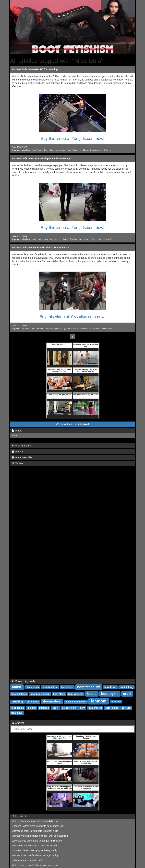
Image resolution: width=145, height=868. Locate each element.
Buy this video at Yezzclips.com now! (73, 317)
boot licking (60, 329)
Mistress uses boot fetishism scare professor (35, 865)
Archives (18, 723)
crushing (17, 702)
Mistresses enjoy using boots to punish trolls (35, 831)
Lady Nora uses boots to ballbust (29, 860)
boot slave (54, 239)
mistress (44, 708)
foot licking (18, 708)
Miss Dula (26, 150)
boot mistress (84, 239)
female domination (45, 150)
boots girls (64, 239)
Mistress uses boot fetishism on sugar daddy (35, 855)
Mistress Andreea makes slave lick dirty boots (35, 821)
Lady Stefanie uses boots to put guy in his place (37, 841)
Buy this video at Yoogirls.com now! (72, 138)
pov (82, 708)
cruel (34, 150)
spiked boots (84, 150)
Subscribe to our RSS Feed (72, 424)
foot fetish (116, 702)
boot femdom (50, 687)
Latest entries (21, 816)
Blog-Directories (22, 457)
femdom (74, 239)
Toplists (17, 463)
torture (57, 150)
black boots (32, 687)
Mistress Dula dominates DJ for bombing (35, 69)
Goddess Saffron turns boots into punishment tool (38, 826)
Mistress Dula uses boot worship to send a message (41, 158)
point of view (69, 708)
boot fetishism (106, 150)
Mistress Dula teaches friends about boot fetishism (40, 248)
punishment (95, 708)
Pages (17, 431)
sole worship (107, 239)
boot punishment (40, 694)
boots (64, 150)
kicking (32, 708)
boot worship (43, 239)
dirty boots (96, 239)
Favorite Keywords (23, 681)
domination (95, 329)
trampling (94, 150)
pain (55, 708)
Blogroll (17, 452)
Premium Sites (21, 446)
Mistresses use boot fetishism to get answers (35, 846)
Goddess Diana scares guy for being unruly (34, 850)
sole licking (112, 708)
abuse (17, 687)
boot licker (50, 329)
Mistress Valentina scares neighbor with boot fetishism (40, 836)
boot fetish (72, 150)
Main (14, 436)
